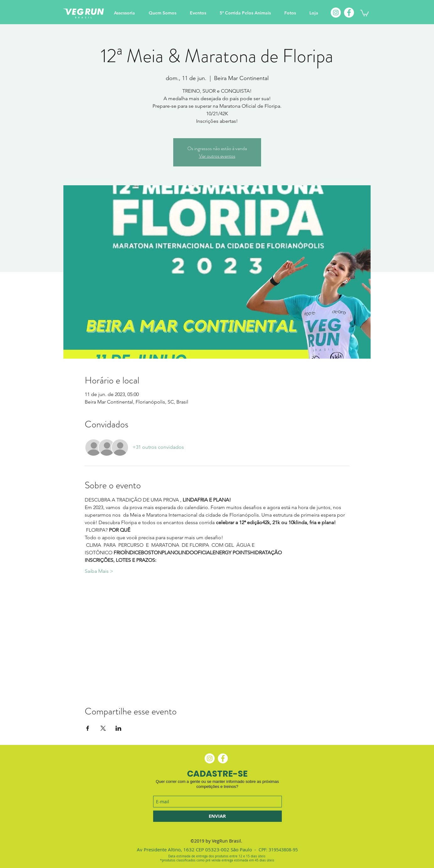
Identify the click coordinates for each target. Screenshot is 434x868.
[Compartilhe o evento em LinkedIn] (118, 728)
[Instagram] (336, 13)
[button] (364, 13)
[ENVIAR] (217, 816)
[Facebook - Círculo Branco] (223, 758)
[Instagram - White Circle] (210, 758)
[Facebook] (349, 13)
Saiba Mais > (99, 571)
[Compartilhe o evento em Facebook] (88, 728)
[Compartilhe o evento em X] (103, 728)
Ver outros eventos (217, 156)
